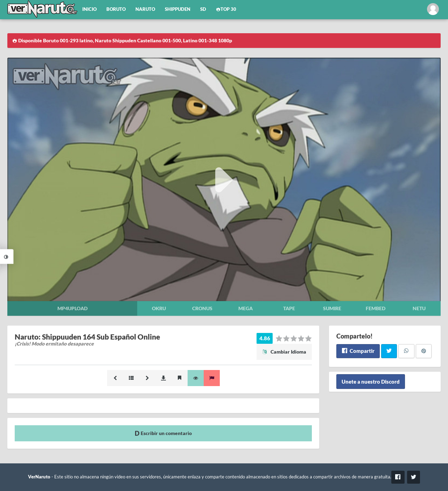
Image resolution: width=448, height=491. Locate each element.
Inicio (89, 9)
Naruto (145, 9)
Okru (159, 308)
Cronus (202, 308)
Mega (246, 308)
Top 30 (226, 9)
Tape (289, 308)
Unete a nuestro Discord (371, 382)
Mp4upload (72, 308)
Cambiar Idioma (284, 352)
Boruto (116, 9)
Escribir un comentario (163, 433)
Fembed (376, 308)
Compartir (358, 351)
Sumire (332, 308)
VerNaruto (39, 477)
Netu (419, 308)
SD (203, 9)
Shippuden (178, 9)
